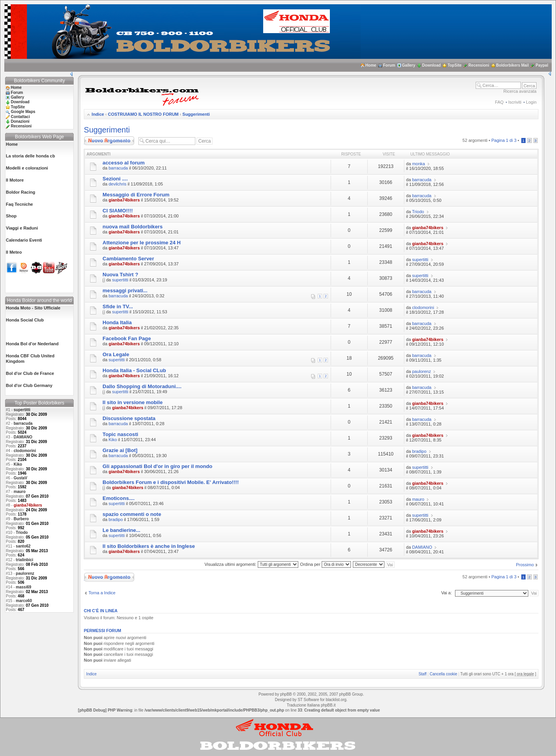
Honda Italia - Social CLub (134, 370)
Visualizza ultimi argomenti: (251, 564)
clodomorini (25, 451)
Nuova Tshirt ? (120, 275)
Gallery (409, 65)
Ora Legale (116, 354)
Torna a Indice (102, 593)
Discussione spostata (129, 418)
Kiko (18, 464)
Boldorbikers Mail (512, 65)
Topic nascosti (120, 434)
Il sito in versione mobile (133, 402)
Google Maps (23, 112)
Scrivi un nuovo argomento (109, 141)
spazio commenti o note (132, 514)
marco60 (24, 601)
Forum (389, 65)
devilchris (117, 184)
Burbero (21, 519)
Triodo (22, 533)
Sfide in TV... (118, 306)
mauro (20, 492)
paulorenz (25, 573)
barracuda (23, 423)
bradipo (419, 451)
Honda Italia (117, 322)
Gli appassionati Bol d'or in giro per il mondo (158, 466)
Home (371, 65)
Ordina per (326, 564)
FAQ (499, 102)
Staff (422, 674)
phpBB (286, 694)
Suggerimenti (196, 114)
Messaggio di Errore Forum (136, 195)
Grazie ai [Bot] (120, 450)
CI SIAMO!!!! (118, 211)
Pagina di (504, 140)
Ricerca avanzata (520, 91)
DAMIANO (23, 437)
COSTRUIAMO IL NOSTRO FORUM (143, 114)
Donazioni (20, 121)
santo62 (23, 546)
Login (531, 102)
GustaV (20, 478)
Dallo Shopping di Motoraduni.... (142, 386)
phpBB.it (328, 705)
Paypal (542, 65)
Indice (98, 114)
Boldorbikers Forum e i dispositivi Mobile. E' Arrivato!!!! (171, 482)
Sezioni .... (115, 179)
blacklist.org (336, 700)
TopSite (455, 65)
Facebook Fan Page (127, 338)
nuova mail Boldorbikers (133, 227)
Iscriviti (515, 102)
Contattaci (20, 117)
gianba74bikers (124, 200)
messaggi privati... (125, 291)
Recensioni (479, 65)
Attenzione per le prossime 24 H (142, 243)
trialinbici (25, 560)
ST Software (308, 700)
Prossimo (525, 565)
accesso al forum (124, 163)
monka (419, 164)
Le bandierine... (121, 530)
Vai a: (446, 593)
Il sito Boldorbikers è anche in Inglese (149, 546)
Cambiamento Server (128, 259)
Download (432, 65)
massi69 (24, 587)
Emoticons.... (119, 498)
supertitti (22, 410)
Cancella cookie (444, 674)
